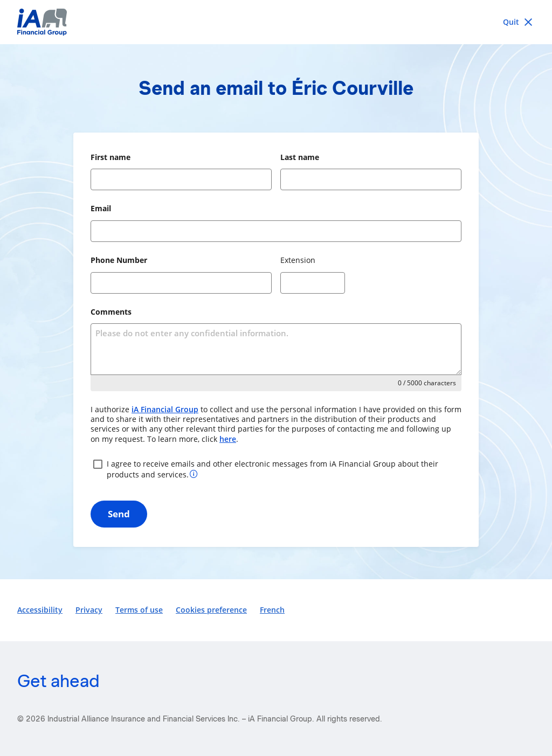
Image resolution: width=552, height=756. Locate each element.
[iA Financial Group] (276, 22)
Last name (300, 157)
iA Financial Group (165, 409)
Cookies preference (211, 610)
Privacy (89, 610)
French (272, 610)
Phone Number (119, 260)
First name (111, 157)
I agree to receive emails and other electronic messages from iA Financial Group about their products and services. (264, 469)
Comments (111, 312)
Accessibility (40, 610)
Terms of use (139, 610)
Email (101, 208)
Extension (298, 260)
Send (119, 514)
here (228, 439)
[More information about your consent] (194, 473)
